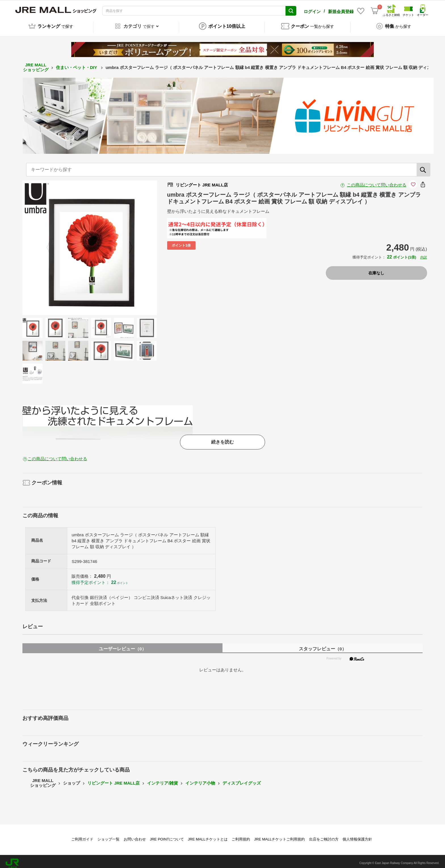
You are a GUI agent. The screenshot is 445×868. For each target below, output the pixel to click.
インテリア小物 (200, 779)
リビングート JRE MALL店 (114, 779)
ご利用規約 (241, 835)
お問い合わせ (135, 835)
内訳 (424, 253)
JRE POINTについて (167, 835)
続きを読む (222, 438)
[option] (90, 244)
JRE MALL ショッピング (36, 63)
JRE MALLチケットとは (208, 835)
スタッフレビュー (322, 645)
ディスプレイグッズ (242, 779)
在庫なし (376, 269)
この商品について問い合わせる (377, 181)
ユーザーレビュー (122, 645)
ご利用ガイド (82, 835)
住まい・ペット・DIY (77, 63)
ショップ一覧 (108, 835)
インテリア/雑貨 (162, 779)
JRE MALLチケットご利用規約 (279, 835)
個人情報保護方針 (357, 835)
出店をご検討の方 (324, 835)
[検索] (423, 166)
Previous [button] (52, 244)
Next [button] (127, 244)
